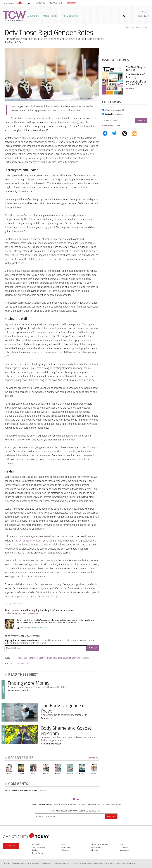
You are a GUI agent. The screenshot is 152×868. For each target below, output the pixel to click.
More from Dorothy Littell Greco (34, 628)
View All (130, 88)
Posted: (9, 664)
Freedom (21, 658)
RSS (98, 804)
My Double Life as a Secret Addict (136, 83)
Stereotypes (77, 658)
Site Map (73, 804)
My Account (124, 850)
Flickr (22, 604)
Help (122, 844)
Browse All (93, 758)
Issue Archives (115, 60)
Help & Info (117, 804)
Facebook (33, 791)
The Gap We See (39, 847)
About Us (41, 3)
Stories (35, 850)
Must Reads (50, 16)
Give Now (71, 3)
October (144, 28)
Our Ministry (37, 844)
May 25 (9, 774)
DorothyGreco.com (68, 622)
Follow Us (65, 850)
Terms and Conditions (86, 804)
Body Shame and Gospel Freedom (66, 731)
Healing (30, 658)
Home (129, 28)
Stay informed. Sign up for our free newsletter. (76, 811)
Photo (7, 604)
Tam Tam (15, 604)
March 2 (82, 774)
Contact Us (106, 804)
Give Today (11, 846)
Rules (69, 658)
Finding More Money (28, 683)
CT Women (113, 110)
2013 (136, 28)
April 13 (46, 774)
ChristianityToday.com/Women (22, 613)
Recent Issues (21, 758)
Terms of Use (96, 847)
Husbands (39, 658)
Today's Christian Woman (41, 804)
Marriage (48, 658)
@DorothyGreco (49, 622)
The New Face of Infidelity (135, 76)
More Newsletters (111, 125)
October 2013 (23, 664)
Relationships (59, 658)
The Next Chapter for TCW (136, 69)
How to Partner (38, 853)
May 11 (21, 774)
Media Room (66, 847)
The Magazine (70, 16)
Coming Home (114, 114)
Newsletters (56, 3)
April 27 (33, 774)
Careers (64, 844)
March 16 (70, 774)
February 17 (94, 774)
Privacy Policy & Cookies (100, 844)
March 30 (58, 774)
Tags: (7, 658)
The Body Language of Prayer (63, 708)
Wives (86, 658)
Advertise (94, 850)
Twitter (43, 791)
